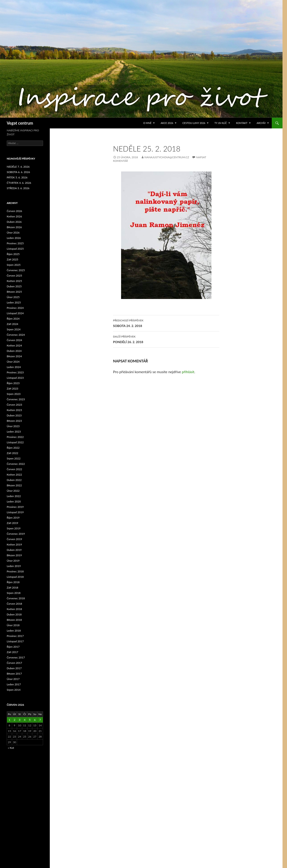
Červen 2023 (14, 405)
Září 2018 (12, 588)
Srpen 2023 (14, 394)
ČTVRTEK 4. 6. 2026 (19, 183)
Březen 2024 (14, 356)
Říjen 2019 (13, 518)
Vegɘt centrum (20, 123)
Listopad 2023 (15, 378)
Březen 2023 (14, 421)
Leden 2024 (14, 367)
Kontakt (242, 123)
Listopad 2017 (15, 641)
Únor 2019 (13, 561)
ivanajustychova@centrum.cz (167, 157)
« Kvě (11, 748)
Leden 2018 (14, 631)
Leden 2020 (14, 501)
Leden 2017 (14, 684)
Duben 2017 (14, 668)
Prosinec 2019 (15, 507)
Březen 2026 (14, 227)
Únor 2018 (13, 625)
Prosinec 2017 (15, 636)
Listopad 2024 (15, 313)
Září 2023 (12, 389)
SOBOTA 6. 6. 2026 (18, 172)
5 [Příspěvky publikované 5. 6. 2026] (30, 720)
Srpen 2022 (14, 458)
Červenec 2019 (16, 534)
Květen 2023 (14, 410)
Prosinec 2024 (15, 308)
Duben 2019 (14, 550)
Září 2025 (12, 259)
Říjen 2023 (13, 383)
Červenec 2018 (16, 598)
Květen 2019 (14, 544)
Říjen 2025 (13, 254)
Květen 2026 (14, 216)
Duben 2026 (14, 222)
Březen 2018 (14, 620)
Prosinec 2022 (15, 437)
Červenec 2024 (16, 335)
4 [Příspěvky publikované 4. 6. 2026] (25, 720)
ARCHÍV (261, 123)
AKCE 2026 (167, 123)
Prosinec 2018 (15, 571)
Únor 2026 (13, 233)
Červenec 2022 (16, 464)
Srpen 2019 (14, 528)
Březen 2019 (14, 555)
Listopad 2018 (15, 577)
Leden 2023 (14, 432)
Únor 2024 (13, 362)
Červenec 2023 (16, 399)
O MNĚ (147, 123)
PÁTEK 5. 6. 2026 (17, 177)
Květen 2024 (14, 345)
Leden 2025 (14, 302)
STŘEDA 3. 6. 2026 (18, 188)
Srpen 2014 (14, 690)
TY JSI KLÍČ (221, 123)
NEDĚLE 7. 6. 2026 (18, 167)
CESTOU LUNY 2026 (194, 123)
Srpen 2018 (14, 593)
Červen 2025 (14, 276)
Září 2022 (12, 453)
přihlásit (188, 372)
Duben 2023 (14, 415)
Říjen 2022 (13, 448)
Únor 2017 (13, 679)
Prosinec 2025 (15, 243)
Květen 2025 (14, 281)
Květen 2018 (14, 609)
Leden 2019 (14, 566)
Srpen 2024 (14, 329)
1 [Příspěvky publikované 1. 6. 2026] (9, 720)
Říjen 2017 (13, 647)
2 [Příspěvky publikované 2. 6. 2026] (14, 720)
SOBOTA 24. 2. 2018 (166, 323)
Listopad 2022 (15, 442)
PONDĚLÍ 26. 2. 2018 (166, 339)
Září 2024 (12, 324)
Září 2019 (12, 523)
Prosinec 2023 (15, 372)
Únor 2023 (13, 426)
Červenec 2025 (16, 270)
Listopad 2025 (15, 249)
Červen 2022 (14, 469)
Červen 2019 (14, 539)
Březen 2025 (14, 292)
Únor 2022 (13, 491)
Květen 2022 (14, 475)
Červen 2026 (14, 211)
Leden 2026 (14, 238)
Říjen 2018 (13, 582)
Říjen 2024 (13, 319)
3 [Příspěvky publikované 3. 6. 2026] (20, 720)
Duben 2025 (14, 286)
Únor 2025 (13, 297)
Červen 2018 (14, 604)
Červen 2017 (14, 663)
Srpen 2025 (14, 265)
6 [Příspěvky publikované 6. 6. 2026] (35, 720)
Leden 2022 (14, 496)
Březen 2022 (14, 485)
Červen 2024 (14, 340)
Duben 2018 (14, 614)
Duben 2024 (14, 351)
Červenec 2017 (16, 657)
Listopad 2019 (15, 512)
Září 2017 (12, 652)
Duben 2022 (14, 480)
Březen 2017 (14, 674)
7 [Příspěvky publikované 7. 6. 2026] (40, 720)
